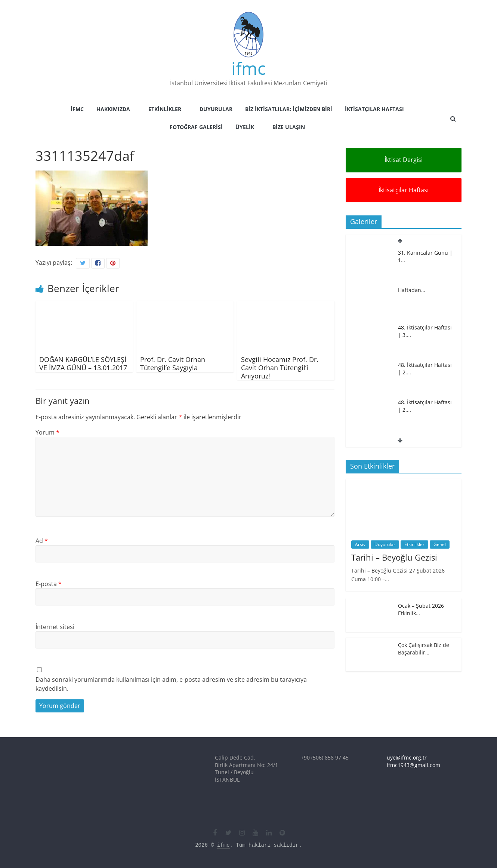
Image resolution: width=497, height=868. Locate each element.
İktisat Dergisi (404, 160)
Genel (440, 544)
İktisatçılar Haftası (374, 109)
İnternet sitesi (55, 627)
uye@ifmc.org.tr (407, 757)
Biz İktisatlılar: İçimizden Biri (289, 109)
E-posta (49, 584)
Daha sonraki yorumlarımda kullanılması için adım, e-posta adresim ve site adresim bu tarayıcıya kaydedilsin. (171, 684)
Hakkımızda (113, 109)
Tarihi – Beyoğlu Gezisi (394, 557)
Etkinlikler (165, 109)
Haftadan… (412, 290)
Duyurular (216, 109)
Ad (42, 541)
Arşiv (360, 544)
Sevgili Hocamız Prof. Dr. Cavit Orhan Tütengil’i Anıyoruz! (280, 367)
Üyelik (245, 127)
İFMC (77, 109)
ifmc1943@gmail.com (413, 765)
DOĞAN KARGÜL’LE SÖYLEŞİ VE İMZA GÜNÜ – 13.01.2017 (83, 364)
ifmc (248, 68)
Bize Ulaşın (289, 127)
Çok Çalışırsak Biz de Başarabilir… (424, 649)
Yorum (47, 432)
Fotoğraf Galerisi (196, 127)
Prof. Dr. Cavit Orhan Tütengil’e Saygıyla (173, 364)
